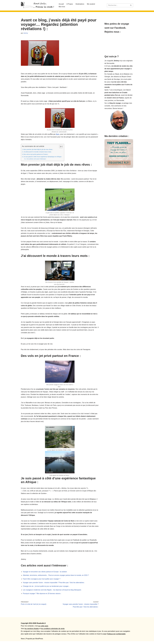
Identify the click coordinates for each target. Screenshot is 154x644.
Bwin (58, 134)
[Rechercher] (118, 5)
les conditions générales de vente (53, 631)
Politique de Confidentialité (116, 637)
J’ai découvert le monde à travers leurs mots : (38, 152)
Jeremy (26, 33)
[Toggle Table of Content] (60, 147)
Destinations (80, 4)
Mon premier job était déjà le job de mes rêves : (38, 150)
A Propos (70, 4)
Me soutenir (91, 4)
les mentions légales (32, 631)
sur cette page (43, 629)
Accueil (61, 4)
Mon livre (62, 7)
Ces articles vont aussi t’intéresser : (37, 159)
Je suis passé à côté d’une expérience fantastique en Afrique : (43, 157)
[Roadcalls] (38, 5)
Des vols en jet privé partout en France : (36, 155)
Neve (23, 641)
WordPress (39, 641)
